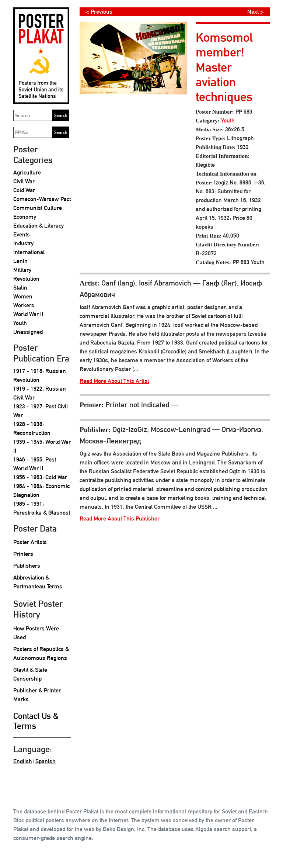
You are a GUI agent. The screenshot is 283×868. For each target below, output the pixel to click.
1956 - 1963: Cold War (40, 477)
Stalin (20, 288)
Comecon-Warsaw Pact (42, 199)
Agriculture (27, 172)
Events (22, 234)
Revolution (26, 279)
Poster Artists (30, 542)
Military (22, 270)
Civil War (24, 181)
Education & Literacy (39, 226)
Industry (23, 243)
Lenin (20, 261)
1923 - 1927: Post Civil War (41, 411)
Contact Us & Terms (36, 721)
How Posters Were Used (36, 633)
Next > (256, 12)
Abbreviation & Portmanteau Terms (38, 582)
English (23, 761)
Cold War (24, 190)
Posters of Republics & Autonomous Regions (41, 653)
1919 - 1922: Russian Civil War (40, 393)
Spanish (46, 761)
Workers (24, 305)
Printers (23, 554)
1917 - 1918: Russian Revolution (40, 375)
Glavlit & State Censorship (30, 674)
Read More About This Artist (114, 381)
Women (23, 296)
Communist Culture (38, 208)
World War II (28, 314)
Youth (20, 323)
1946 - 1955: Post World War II (35, 464)
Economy (25, 217)
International (29, 252)
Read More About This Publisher (120, 518)
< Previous (99, 12)
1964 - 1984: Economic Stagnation (41, 490)
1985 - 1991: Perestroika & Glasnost (42, 508)
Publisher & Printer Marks (37, 695)
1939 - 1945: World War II (42, 446)
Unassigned (28, 332)
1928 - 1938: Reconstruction (32, 428)
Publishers (27, 566)
